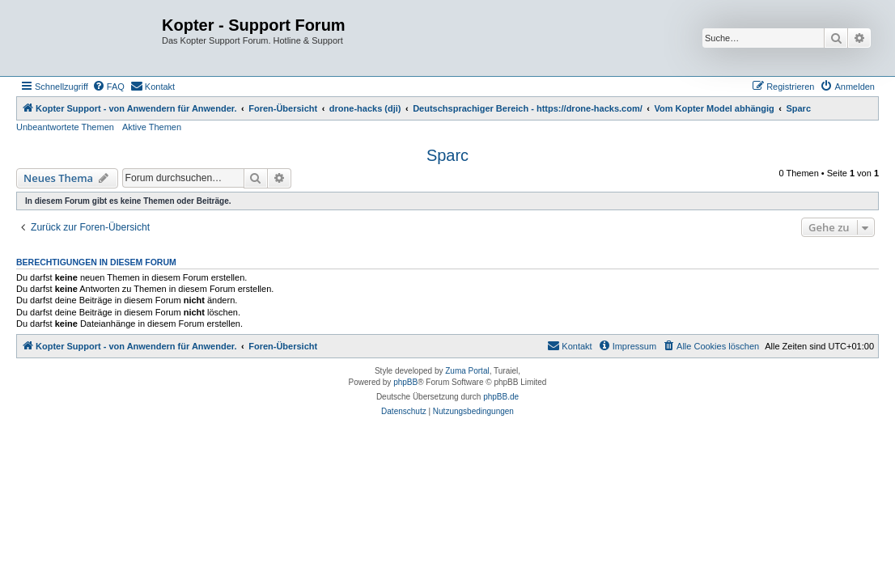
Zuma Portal (467, 371)
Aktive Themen (152, 127)
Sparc (447, 155)
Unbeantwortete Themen (65, 127)
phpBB (405, 382)
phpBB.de (501, 397)
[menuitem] (108, 87)
